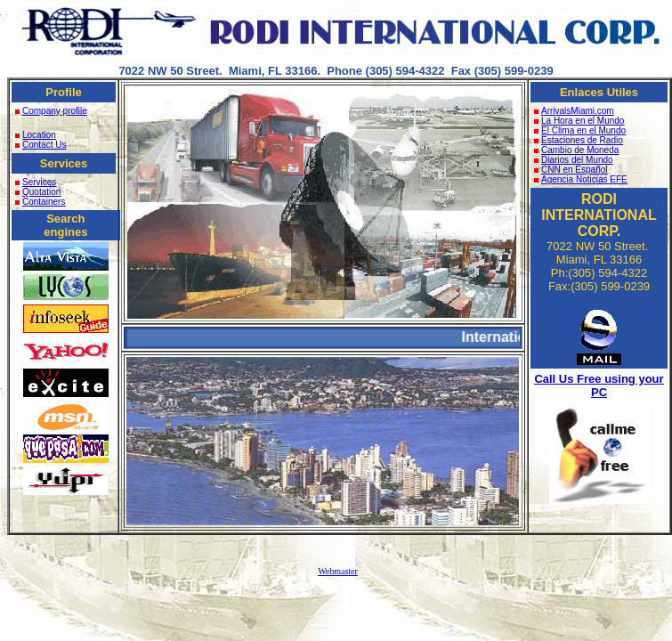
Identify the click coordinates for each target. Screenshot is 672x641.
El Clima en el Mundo (580, 130)
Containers (44, 202)
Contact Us (40, 145)
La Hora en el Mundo (579, 121)
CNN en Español (571, 170)
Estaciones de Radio (579, 140)
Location (36, 135)
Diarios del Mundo (574, 160)
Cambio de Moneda (576, 150)
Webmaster (338, 571)
